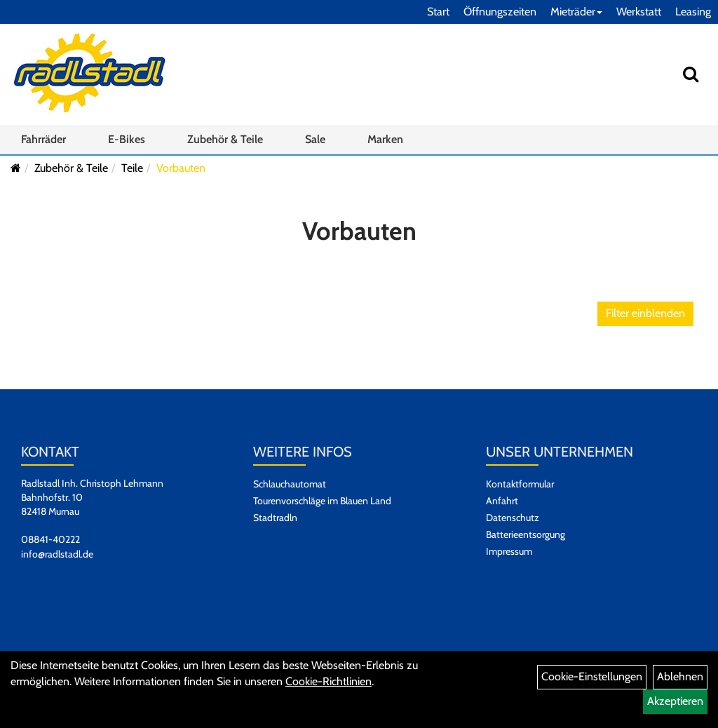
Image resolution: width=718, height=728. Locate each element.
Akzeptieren (675, 701)
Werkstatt (639, 12)
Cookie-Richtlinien (328, 681)
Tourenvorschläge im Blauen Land (322, 501)
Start (438, 12)
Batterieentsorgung (526, 534)
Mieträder (576, 12)
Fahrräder (43, 139)
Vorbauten (181, 168)
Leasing (693, 12)
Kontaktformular (520, 484)
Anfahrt (502, 501)
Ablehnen (680, 676)
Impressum (509, 551)
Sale (315, 139)
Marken (385, 139)
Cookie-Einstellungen (592, 676)
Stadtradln (275, 518)
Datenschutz (513, 518)
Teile (132, 168)
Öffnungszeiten (500, 12)
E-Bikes (127, 139)
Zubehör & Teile (225, 139)
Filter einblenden (645, 313)
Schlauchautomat (290, 484)
